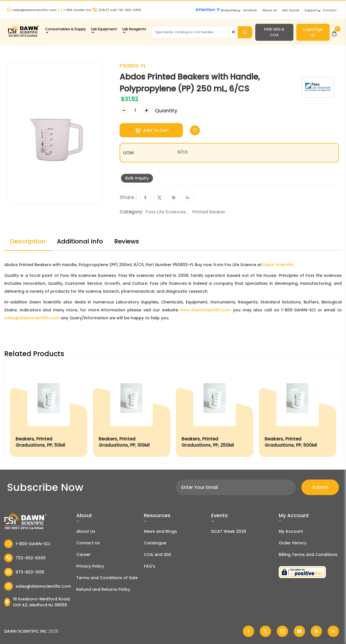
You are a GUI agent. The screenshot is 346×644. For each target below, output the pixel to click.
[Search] (245, 32)
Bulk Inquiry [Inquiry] (137, 178)
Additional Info (80, 241)
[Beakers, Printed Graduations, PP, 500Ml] (298, 411)
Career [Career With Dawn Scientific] (84, 555)
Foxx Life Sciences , (167, 212)
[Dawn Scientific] (23, 36)
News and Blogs (160, 531)
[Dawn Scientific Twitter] (265, 631)
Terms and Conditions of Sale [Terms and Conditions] (107, 578)
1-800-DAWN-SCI (75, 10)
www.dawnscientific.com (205, 310)
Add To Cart (152, 130)
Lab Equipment (104, 29)
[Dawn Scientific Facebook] (248, 631)
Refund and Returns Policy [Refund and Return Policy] (103, 589)
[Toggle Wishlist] (195, 130)
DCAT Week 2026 (229, 531)
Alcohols (250, 10)
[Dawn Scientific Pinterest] (316, 631)
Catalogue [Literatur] (155, 543)
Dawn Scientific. (279, 265)
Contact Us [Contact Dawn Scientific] (88, 543)
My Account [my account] (291, 531)
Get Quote (291, 10)
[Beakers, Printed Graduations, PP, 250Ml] (215, 411)
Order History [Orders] (293, 543)
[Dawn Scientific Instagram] (282, 631)
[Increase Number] (146, 110)
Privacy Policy (90, 566)
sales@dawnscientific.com (32, 10)
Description (28, 241)
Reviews (127, 241)
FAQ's (150, 566)
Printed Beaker (209, 212)
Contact (330, 10)
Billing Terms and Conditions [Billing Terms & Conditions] (308, 555)
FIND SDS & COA (274, 32)
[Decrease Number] (124, 110)
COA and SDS (157, 555)
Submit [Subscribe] (320, 487)
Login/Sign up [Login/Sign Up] (313, 32)
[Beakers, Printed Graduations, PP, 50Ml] (49, 411)
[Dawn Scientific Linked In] (333, 631)
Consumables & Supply (66, 29)
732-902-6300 (25, 558)
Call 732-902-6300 (117, 10)
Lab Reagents (134, 29)
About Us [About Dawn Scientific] (270, 10)
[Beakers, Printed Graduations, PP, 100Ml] (132, 411)
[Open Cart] (334, 32)
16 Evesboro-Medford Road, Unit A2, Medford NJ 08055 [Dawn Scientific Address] (37, 602)
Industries (230, 10)
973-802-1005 (24, 572)
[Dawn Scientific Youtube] (299, 631)
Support (311, 10)
